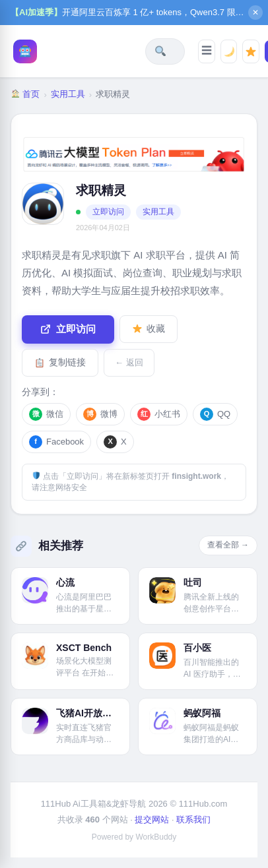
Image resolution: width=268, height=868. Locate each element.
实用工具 (68, 94)
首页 (26, 94)
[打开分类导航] (207, 51)
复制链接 (60, 362)
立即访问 (108, 212)
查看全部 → (228, 545)
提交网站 (152, 820)
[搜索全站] (160, 51)
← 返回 (129, 362)
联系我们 (193, 820)
